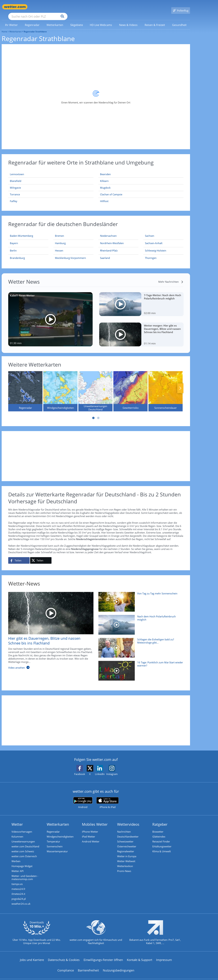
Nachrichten (124, 827)
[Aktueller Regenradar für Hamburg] (60, 239)
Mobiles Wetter (95, 819)
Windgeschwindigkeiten (60, 832)
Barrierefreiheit (88, 966)
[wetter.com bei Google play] (83, 798)
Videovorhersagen (22, 827)
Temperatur (53, 837)
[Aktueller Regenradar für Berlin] (13, 246)
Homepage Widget (22, 861)
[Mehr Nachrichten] (171, 277)
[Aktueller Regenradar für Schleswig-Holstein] (156, 246)
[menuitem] (12, 20)
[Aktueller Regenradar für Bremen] (59, 232)
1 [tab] (93, 413)
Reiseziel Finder (161, 837)
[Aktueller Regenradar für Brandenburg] (17, 254)
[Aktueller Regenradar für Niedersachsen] (108, 232)
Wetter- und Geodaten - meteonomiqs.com (25, 873)
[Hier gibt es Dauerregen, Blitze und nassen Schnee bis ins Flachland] (48, 627)
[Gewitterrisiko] (130, 387)
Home (4, 27)
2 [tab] (98, 413)
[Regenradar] (25, 387)
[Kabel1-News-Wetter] (50, 315)
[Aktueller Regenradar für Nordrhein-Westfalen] (112, 239)
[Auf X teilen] (41, 556)
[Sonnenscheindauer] (166, 387)
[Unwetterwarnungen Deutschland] (95, 387)
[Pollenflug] (181, 7)
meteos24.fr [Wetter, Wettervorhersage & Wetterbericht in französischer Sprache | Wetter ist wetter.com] (18, 884)
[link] (12, 20)
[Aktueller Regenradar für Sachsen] (150, 232)
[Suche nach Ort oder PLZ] (63, 7)
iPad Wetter (89, 832)
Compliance (66, 966)
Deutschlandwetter (128, 832)
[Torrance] (51, 190)
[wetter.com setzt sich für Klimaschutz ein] (96, 930)
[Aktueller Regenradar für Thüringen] (151, 254)
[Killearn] (141, 176)
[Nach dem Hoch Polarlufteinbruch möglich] (140, 622)
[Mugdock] (141, 183)
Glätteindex (159, 832)
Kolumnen (17, 832)
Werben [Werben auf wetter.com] (16, 856)
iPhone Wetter (90, 827)
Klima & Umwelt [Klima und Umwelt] (162, 847)
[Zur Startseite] (15, 7)
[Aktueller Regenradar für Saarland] (105, 254)
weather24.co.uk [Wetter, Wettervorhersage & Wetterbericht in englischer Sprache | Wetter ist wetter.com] (21, 899)
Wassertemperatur (57, 847)
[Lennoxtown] (51, 169)
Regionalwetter (126, 847)
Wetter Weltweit (126, 856)
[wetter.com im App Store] (108, 798)
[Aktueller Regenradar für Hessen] (59, 246)
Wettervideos (128, 819)
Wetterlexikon (125, 861)
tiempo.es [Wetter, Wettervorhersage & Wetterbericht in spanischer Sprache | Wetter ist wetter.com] (17, 879)
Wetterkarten (15, 27)
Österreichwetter (127, 842)
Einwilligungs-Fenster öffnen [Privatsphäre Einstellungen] (103, 955)
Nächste (180, 383)
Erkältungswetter (162, 842)
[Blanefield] (51, 176)
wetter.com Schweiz (23, 847)
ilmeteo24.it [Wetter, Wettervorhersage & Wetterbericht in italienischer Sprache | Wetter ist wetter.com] (18, 889)
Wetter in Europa (127, 851)
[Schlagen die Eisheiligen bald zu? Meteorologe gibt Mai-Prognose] (140, 645)
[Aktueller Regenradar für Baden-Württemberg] (21, 232)
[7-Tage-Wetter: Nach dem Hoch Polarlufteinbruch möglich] (141, 299)
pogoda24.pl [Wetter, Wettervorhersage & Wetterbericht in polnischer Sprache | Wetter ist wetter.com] (19, 894)
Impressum (164, 955)
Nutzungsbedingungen (119, 966)
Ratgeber (160, 819)
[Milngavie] (51, 183)
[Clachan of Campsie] (141, 190)
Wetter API (18, 866)
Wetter (17, 819)
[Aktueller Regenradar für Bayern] (14, 239)
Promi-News (124, 866)
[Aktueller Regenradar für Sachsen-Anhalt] (154, 239)
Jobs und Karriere (32, 955)
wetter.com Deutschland (25, 842)
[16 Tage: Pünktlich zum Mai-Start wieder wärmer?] (140, 668)
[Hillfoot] (141, 196)
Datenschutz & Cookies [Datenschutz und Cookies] (64, 955)
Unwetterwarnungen (23, 837)
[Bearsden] (141, 169)
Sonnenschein (55, 842)
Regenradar (53, 827)
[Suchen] (88, 7)
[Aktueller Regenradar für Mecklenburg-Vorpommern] (70, 254)
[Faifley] (51, 196)
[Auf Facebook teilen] (19, 556)
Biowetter (158, 827)
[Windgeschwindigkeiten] (60, 387)
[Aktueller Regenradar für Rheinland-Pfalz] (109, 246)
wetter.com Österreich (24, 851)
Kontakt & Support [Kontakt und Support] (140, 955)
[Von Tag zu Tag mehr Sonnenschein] (140, 599)
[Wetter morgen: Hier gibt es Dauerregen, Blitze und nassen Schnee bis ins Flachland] (141, 330)
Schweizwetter (125, 837)
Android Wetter (91, 837)
